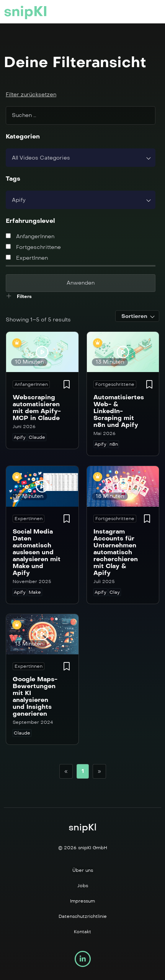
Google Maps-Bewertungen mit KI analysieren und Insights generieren (35, 696)
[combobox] (81, 158)
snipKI (26, 12)
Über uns (83, 870)
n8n (114, 444)
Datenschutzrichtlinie (83, 916)
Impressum (82, 901)
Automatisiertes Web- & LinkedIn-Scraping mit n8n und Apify (119, 411)
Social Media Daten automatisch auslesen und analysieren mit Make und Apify (37, 552)
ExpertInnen (27, 258)
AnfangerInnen (30, 236)
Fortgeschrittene (33, 247)
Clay (115, 592)
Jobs (83, 886)
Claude (37, 437)
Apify (20, 437)
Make (35, 592)
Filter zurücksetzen (31, 95)
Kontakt (82, 932)
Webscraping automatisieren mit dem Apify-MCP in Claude (37, 408)
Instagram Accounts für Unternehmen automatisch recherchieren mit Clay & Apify (116, 552)
